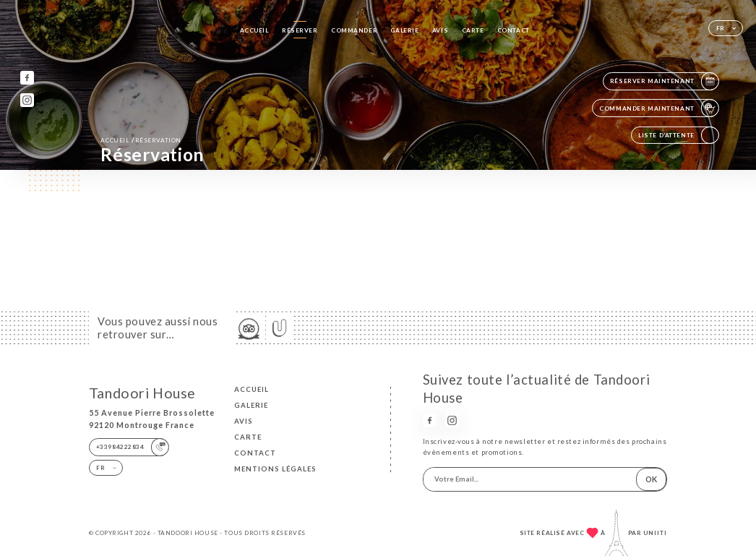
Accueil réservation (141, 140)
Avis (440, 30)
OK (651, 479)
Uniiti (655, 533)
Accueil (254, 30)
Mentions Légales (275, 469)
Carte (473, 30)
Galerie (404, 30)
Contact (514, 30)
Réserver (300, 30)
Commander (354, 30)
